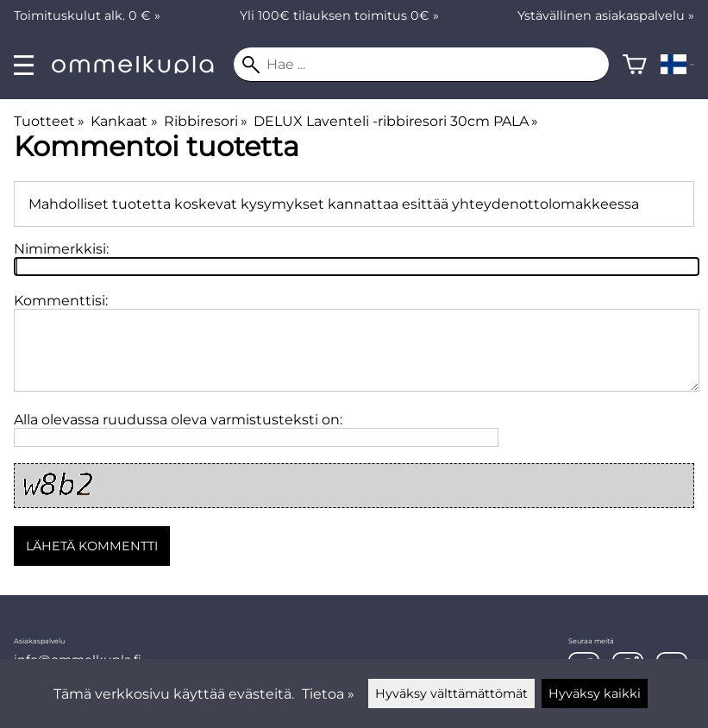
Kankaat (124, 121)
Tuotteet (49, 121)
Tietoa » (328, 694)
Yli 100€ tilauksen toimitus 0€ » (339, 16)
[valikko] (24, 65)
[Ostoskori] (635, 65)
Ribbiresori (206, 121)
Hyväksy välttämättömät (451, 693)
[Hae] (421, 65)
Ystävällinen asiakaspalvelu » (606, 16)
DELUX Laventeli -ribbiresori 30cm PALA (396, 121)
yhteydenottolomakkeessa (545, 204)
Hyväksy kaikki (595, 693)
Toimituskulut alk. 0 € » (87, 16)
